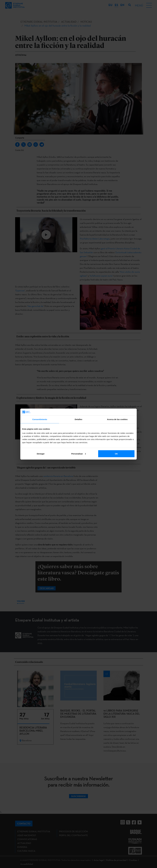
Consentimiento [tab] (40, 419)
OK (116, 454)
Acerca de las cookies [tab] (117, 419)
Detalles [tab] (78, 419)
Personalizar (79, 454)
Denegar (41, 454)
